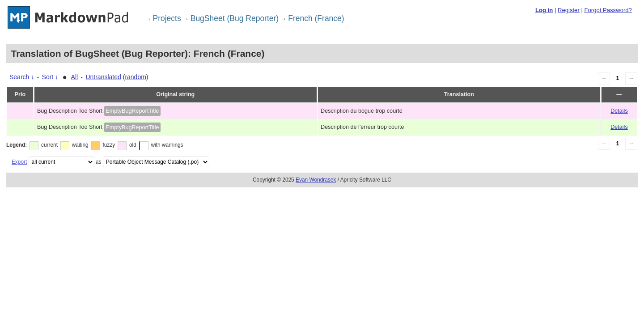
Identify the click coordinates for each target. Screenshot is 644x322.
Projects (167, 18)
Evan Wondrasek (316, 180)
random (135, 77)
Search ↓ (22, 77)
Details (619, 111)
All (75, 77)
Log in (544, 10)
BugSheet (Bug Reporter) (235, 18)
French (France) (316, 18)
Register (569, 10)
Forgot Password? (608, 10)
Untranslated (103, 77)
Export (19, 162)
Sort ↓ (50, 77)
